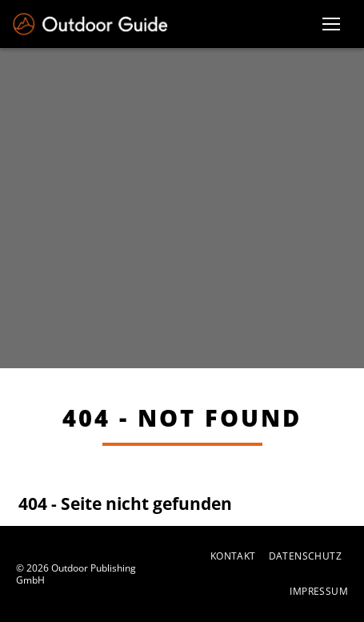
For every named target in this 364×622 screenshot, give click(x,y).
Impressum (319, 592)
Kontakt (233, 556)
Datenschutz (305, 556)
